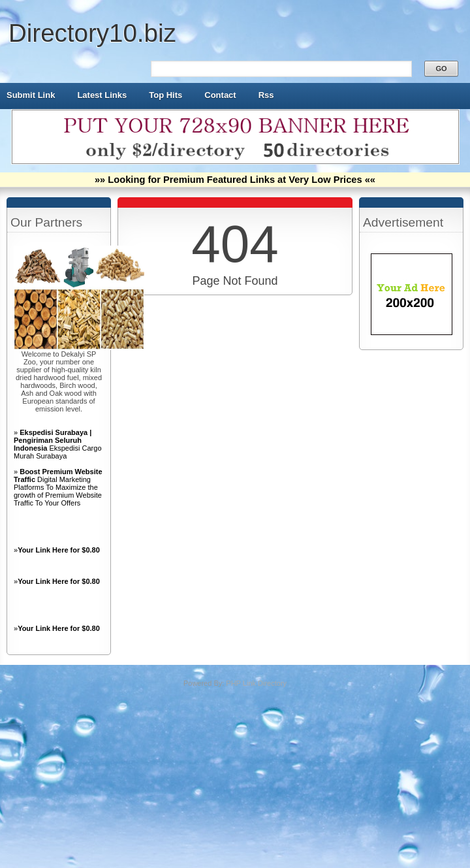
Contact (220, 95)
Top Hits (165, 95)
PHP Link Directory (256, 683)
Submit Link (31, 95)
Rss (266, 95)
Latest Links (102, 95)
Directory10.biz (92, 33)
